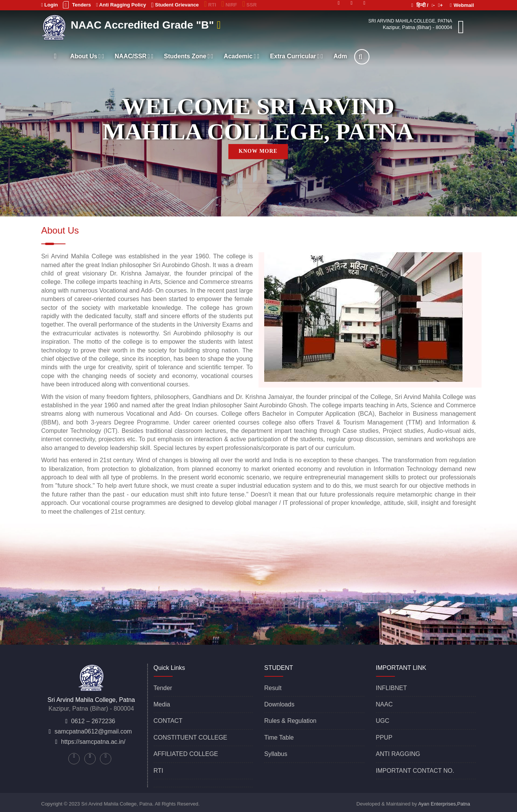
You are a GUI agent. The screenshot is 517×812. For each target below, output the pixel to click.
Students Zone (189, 56)
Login (50, 5)
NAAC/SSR (134, 56)
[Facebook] (364, 2)
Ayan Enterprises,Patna (444, 804)
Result (273, 688)
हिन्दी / (420, 5)
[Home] (55, 56)
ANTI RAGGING (398, 754)
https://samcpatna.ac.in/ (93, 742)
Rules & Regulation (290, 721)
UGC (383, 721)
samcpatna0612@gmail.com (93, 731)
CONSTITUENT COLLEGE (191, 738)
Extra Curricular (296, 56)
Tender (163, 688)
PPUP (384, 738)
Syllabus (276, 754)
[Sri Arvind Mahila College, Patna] (55, 26)
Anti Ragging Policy (121, 5)
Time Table (279, 738)
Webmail (462, 5)
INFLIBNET (392, 688)
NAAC (384, 704)
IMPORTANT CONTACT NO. (415, 771)
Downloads (279, 704)
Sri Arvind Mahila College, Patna (410, 21)
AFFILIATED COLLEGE (186, 754)
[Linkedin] (352, 2)
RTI (158, 771)
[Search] (362, 57)
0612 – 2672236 (93, 721)
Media (162, 704)
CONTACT (168, 721)
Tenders (77, 5)
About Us (87, 56)
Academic (242, 56)
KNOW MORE (258, 151)
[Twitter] (339, 2)
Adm (340, 56)
